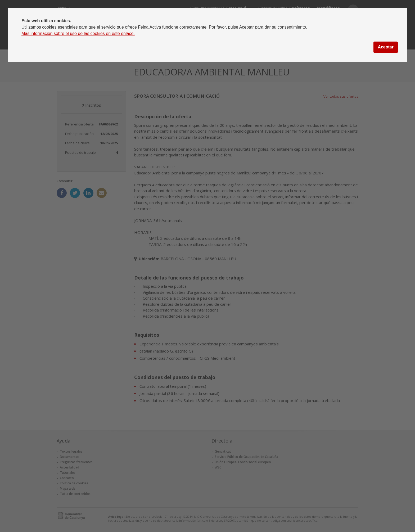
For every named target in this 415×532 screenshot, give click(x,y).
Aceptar (386, 47)
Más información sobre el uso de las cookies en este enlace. (78, 33)
